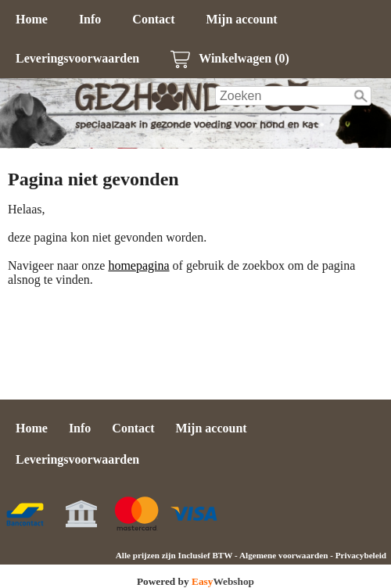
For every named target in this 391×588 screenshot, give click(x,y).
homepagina (138, 265)
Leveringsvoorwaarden (77, 58)
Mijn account (242, 19)
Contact (153, 19)
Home (32, 19)
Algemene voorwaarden (283, 555)
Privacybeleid (361, 555)
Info (90, 19)
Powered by (195, 581)
